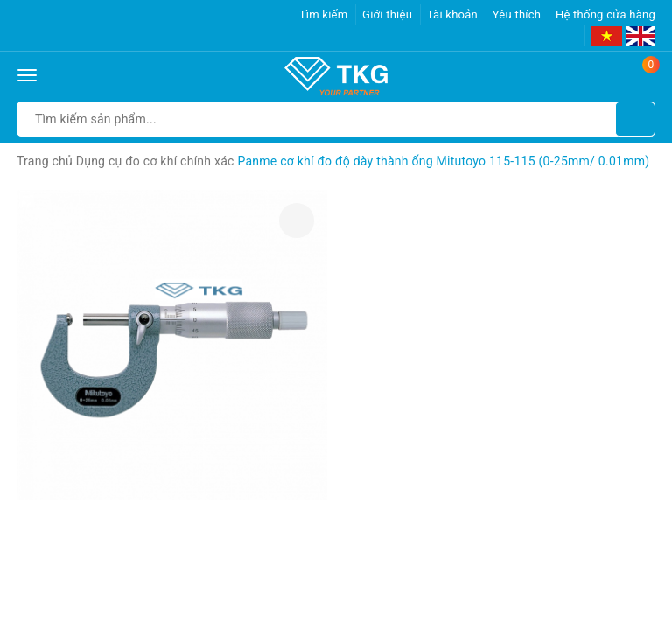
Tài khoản (452, 14)
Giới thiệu (387, 14)
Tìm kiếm (324, 14)
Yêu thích (517, 14)
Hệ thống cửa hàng (605, 14)
